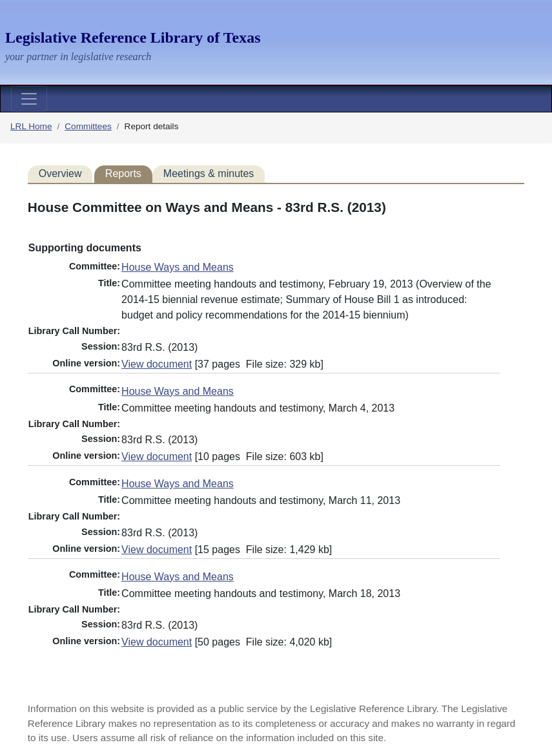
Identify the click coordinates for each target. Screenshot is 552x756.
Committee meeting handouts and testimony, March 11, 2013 (261, 500)
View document (157, 364)
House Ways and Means (178, 267)
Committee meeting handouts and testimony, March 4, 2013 (258, 408)
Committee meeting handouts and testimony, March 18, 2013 (261, 593)
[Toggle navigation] (29, 99)
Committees (88, 126)
